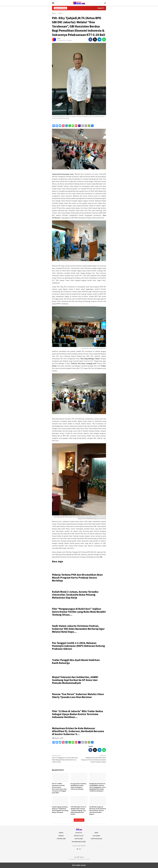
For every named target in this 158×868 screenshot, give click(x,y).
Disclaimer (96, 836)
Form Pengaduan (96, 839)
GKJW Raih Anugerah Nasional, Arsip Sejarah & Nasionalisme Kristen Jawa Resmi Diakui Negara (98, 810)
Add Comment (79, 820)
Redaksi (61, 836)
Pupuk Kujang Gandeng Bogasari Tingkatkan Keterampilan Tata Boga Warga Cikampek (60, 810)
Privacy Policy (79, 836)
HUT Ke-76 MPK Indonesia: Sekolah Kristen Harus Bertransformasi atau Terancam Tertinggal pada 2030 (59, 788)
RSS (79, 849)
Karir (96, 833)
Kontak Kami (79, 839)
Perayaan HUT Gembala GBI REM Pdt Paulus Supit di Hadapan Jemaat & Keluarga (78, 786)
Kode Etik (79, 833)
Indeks (61, 833)
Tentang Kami (61, 839)
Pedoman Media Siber (79, 842)
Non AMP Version (79, 857)
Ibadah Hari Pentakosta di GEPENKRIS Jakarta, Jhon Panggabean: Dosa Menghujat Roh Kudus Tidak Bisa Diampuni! (98, 787)
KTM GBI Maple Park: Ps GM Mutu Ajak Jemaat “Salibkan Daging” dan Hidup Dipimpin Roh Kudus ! (78, 810)
